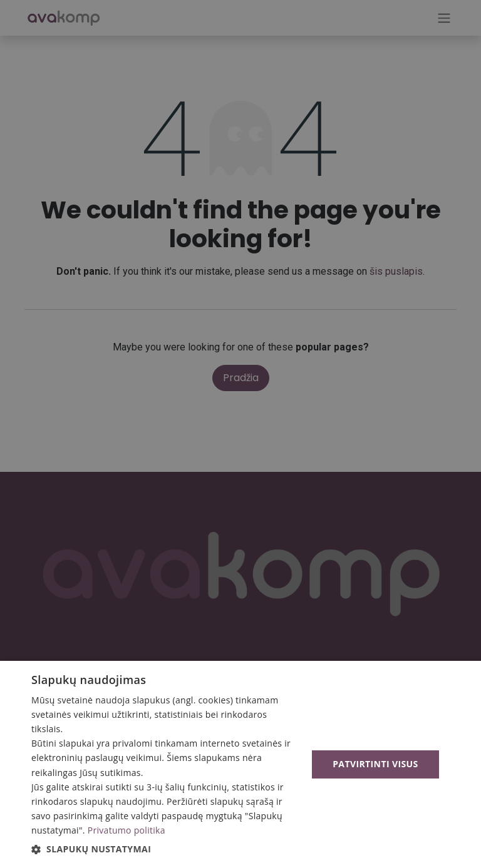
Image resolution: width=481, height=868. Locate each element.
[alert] (240, 434)
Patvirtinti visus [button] (375, 764)
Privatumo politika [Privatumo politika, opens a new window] (127, 830)
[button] (165, 849)
